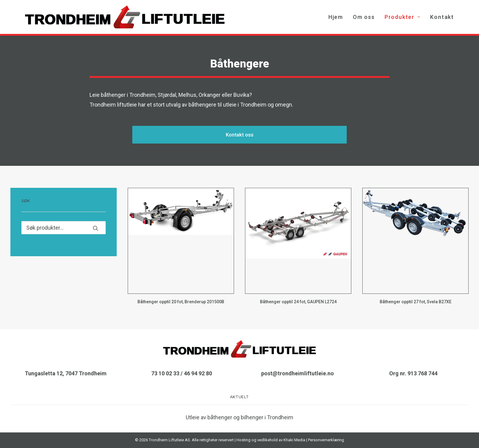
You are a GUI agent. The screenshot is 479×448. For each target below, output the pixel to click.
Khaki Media (294, 440)
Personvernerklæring (326, 440)
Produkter (403, 17)
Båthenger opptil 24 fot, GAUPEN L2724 (298, 302)
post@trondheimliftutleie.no (298, 373)
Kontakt (442, 17)
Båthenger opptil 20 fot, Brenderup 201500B (181, 302)
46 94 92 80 (198, 373)
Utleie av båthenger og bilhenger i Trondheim (239, 417)
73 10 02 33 (165, 373)
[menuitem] (338, 17)
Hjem (336, 17)
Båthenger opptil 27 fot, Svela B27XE (416, 302)
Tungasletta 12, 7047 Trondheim (66, 373)
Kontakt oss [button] (240, 135)
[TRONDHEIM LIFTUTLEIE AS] (125, 17)
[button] (181, 241)
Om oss (364, 17)
